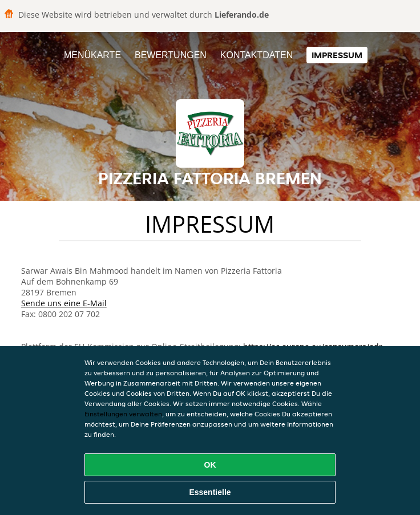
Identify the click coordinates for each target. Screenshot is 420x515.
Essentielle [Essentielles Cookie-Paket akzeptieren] (210, 492)
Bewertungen (171, 55)
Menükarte (92, 55)
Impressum (337, 55)
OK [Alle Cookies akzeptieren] (210, 465)
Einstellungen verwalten (123, 414)
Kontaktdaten (257, 55)
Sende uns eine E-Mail (64, 303)
